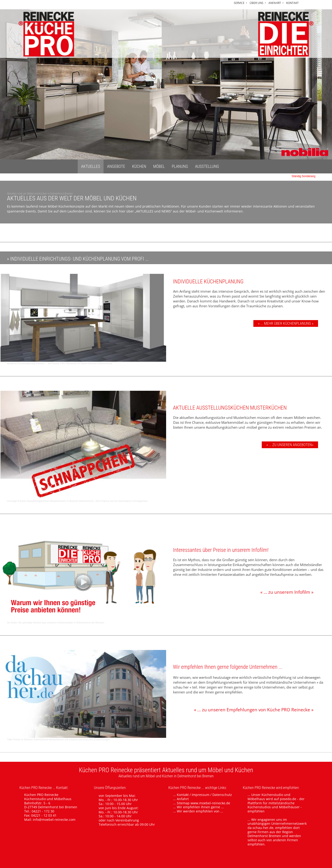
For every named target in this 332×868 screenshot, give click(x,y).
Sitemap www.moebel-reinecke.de (203, 803)
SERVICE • (241, 3)
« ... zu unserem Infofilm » (287, 592)
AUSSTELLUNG (207, 166)
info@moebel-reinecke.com (54, 820)
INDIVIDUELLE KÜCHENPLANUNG (208, 282)
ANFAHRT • (277, 3)
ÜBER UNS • (258, 3)
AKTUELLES (91, 166)
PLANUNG (180, 166)
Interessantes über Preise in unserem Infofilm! (221, 550)
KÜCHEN (139, 166)
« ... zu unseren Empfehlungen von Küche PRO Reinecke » (254, 710)
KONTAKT (292, 3)
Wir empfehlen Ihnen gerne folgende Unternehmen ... (228, 667)
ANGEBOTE (116, 166)
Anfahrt (183, 799)
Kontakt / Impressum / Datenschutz (204, 795)
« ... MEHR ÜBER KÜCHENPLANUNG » (286, 323)
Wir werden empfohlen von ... (200, 811)
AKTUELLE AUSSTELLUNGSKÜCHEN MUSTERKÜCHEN (230, 408)
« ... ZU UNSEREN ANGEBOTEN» (290, 445)
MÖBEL (159, 166)
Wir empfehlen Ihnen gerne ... (200, 807)
